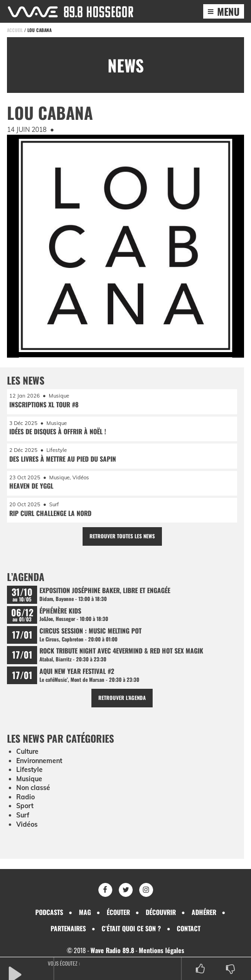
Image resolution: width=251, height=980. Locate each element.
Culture (27, 751)
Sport (25, 806)
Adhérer (204, 912)
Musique (29, 779)
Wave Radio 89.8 (112, 950)
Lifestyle (29, 770)
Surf (23, 815)
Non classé (33, 788)
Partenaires (68, 928)
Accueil (15, 30)
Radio (26, 797)
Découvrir (161, 912)
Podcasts (49, 912)
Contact (189, 928)
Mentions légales (161, 950)
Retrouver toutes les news (122, 536)
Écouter (118, 912)
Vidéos (27, 824)
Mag (85, 912)
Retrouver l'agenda (122, 698)
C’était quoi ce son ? (131, 928)
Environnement (39, 761)
